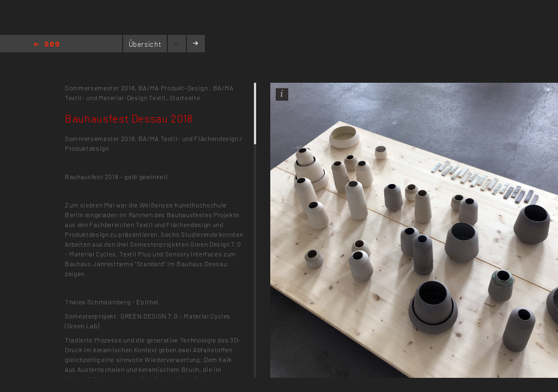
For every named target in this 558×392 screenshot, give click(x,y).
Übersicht (145, 44)
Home (47, 45)
